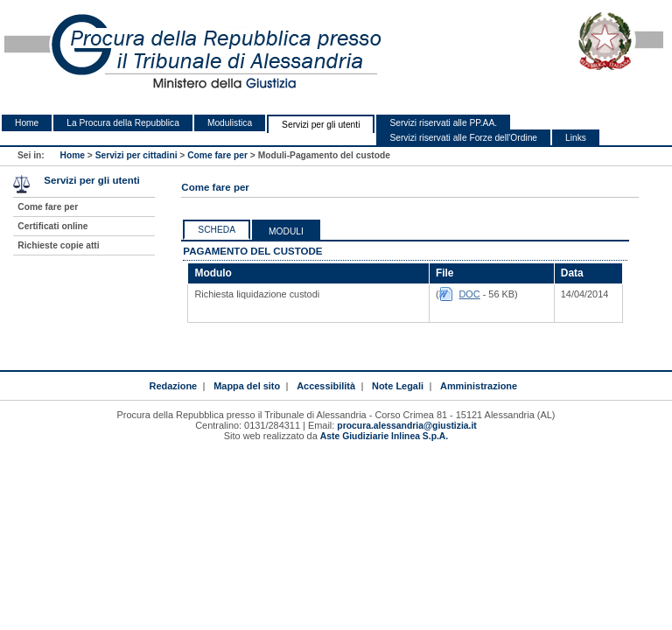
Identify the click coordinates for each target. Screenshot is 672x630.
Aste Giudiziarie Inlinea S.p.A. (384, 436)
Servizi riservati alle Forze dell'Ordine (463, 138)
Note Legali (398, 386)
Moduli (286, 231)
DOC (470, 294)
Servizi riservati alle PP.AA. (443, 123)
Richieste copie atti (58, 245)
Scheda (217, 230)
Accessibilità (326, 386)
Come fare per (217, 155)
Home (27, 123)
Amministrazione (479, 386)
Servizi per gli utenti (321, 125)
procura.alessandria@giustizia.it (406, 426)
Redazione (173, 386)
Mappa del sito (247, 386)
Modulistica (230, 123)
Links (576, 138)
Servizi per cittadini (136, 155)
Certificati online (52, 226)
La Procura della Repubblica (123, 123)
